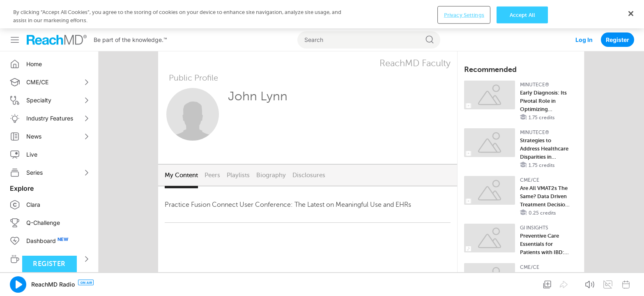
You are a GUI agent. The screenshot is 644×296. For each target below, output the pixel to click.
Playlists (238, 147)
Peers (212, 147)
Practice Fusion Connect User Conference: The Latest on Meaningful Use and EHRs (288, 176)
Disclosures (309, 147)
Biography (271, 147)
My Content (181, 147)
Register (618, 11)
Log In (584, 11)
